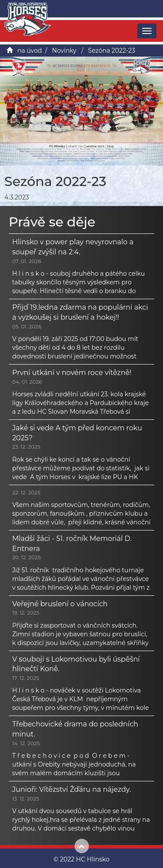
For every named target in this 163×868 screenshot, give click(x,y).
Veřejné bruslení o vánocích (60, 604)
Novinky (64, 51)
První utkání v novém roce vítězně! (72, 373)
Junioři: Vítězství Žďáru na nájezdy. (72, 789)
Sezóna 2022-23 (112, 51)
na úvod (30, 51)
